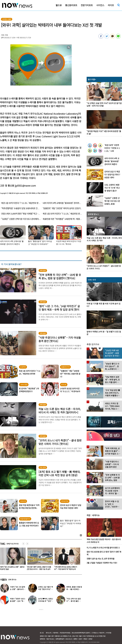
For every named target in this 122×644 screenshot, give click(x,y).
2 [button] (41, 610)
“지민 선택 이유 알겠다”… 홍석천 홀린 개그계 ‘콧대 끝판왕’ (73, 601)
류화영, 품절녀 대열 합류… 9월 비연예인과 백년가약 (74, 589)
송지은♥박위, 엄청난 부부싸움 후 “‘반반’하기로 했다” (45, 601)
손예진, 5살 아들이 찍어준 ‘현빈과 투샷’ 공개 (46, 589)
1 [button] (39, 610)
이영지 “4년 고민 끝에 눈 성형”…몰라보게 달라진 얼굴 (39, 568)
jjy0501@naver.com (25, 186)
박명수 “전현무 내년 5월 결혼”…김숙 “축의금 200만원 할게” (18, 601)
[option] (39, 560)
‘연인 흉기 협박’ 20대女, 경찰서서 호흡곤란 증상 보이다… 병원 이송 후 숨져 (66, 568)
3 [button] (43, 610)
